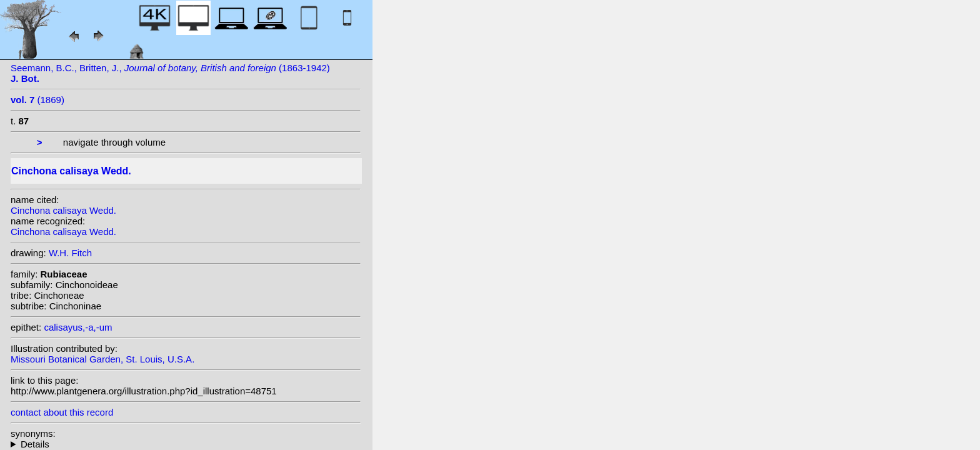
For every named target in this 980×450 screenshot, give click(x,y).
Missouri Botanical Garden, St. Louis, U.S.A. (102, 359)
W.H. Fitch (70, 253)
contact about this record (62, 412)
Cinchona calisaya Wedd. (63, 210)
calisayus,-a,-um (78, 327)
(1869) (37, 100)
